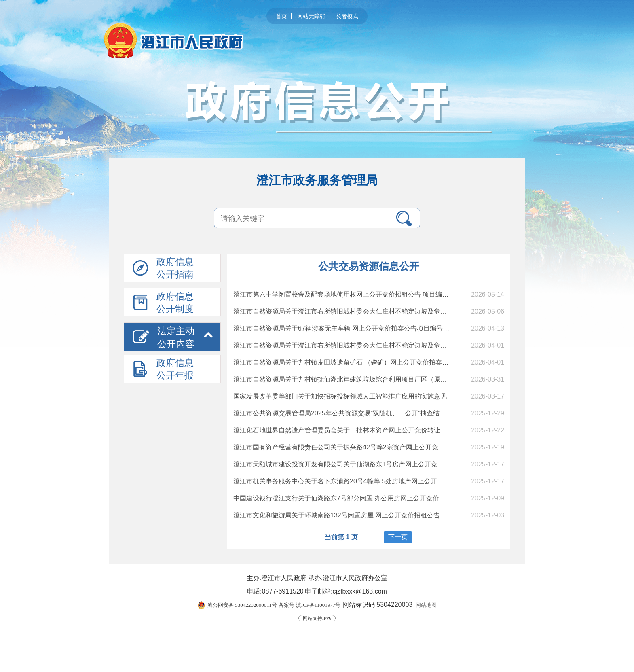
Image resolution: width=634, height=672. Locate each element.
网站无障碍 (311, 16)
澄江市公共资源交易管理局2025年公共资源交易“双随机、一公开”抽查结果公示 (346, 413)
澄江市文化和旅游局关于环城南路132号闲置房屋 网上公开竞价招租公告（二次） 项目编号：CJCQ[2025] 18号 (392, 515)
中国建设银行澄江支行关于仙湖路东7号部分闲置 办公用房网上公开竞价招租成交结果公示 (362, 498)
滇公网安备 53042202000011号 (242, 605)
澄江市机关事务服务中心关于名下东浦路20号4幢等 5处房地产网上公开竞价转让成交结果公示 (368, 481)
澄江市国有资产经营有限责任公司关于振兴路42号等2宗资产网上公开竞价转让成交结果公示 (365, 447)
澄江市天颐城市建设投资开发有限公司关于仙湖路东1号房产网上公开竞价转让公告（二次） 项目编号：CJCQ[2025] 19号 (407, 464)
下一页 (398, 537)
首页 (281, 16)
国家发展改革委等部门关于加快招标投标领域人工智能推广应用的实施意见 (340, 396)
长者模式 (347, 16)
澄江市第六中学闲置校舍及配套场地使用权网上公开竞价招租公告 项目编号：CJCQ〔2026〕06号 (373, 294)
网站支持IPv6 (317, 618)
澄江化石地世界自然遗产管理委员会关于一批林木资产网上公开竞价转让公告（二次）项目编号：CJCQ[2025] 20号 (398, 430)
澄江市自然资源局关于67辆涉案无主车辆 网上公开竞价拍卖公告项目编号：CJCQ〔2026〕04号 (371, 328)
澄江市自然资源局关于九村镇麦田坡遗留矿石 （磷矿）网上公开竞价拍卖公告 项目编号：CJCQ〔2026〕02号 (391, 362)
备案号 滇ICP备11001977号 (310, 605)
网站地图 (426, 605)
